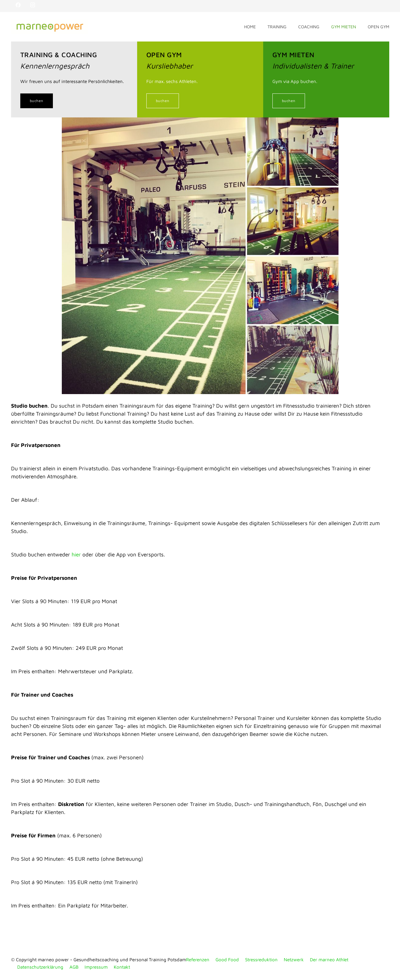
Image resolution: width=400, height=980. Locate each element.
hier (76, 554)
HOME (250, 27)
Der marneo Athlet (329, 960)
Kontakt (122, 967)
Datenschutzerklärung (40, 967)
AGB (74, 967)
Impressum (96, 967)
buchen (37, 101)
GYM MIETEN (344, 27)
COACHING (309, 27)
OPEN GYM (378, 27)
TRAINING (277, 27)
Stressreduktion (261, 960)
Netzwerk (294, 960)
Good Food (227, 960)
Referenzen (198, 960)
